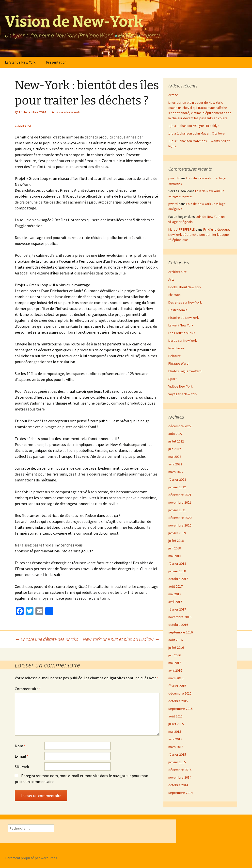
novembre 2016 (180, 617)
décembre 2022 (180, 426)
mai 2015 (175, 732)
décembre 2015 (180, 693)
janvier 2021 (177, 510)
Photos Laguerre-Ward (185, 371)
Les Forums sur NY (182, 333)
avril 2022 (175, 464)
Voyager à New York (183, 394)
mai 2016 (175, 663)
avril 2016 (175, 670)
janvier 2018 (177, 571)
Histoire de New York (184, 318)
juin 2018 (175, 548)
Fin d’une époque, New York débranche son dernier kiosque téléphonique (199, 235)
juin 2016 (175, 655)
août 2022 (175, 434)
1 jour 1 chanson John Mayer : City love (197, 133)
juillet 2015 (176, 724)
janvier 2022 (177, 487)
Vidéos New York (181, 386)
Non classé (176, 348)
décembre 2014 (180, 770)
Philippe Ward (178, 363)
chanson (174, 295)
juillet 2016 (176, 647)
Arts (171, 279)
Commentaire (28, 689)
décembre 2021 (180, 495)
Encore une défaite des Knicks (46, 639)
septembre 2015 (181, 709)
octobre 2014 (178, 785)
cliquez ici (23, 125)
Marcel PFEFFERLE (181, 229)
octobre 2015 (178, 701)
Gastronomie (178, 310)
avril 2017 (175, 602)
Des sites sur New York (185, 302)
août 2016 (175, 640)
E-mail (22, 756)
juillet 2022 (176, 441)
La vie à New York (67, 112)
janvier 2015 (177, 762)
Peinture (175, 356)
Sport (173, 379)
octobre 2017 (178, 579)
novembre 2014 (180, 777)
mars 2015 (176, 747)
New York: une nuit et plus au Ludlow (121, 639)
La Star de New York (20, 62)
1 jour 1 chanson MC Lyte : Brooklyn (194, 126)
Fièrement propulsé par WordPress (31, 858)
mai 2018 (175, 556)
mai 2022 (175, 457)
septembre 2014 (181, 793)
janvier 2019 (177, 533)
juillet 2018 (176, 541)
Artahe (173, 95)
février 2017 (177, 609)
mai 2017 (175, 594)
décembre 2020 (180, 518)
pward (173, 178)
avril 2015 (175, 739)
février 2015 (177, 754)
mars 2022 (176, 472)
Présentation (56, 62)
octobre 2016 (178, 625)
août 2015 (175, 716)
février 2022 (177, 479)
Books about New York (185, 287)
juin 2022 (175, 449)
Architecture (178, 272)
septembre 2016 (181, 632)
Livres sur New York (183, 340)
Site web (22, 766)
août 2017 (175, 586)
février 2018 (177, 563)
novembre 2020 (180, 525)
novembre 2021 (180, 502)
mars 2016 (176, 678)
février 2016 (177, 686)
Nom (20, 746)
